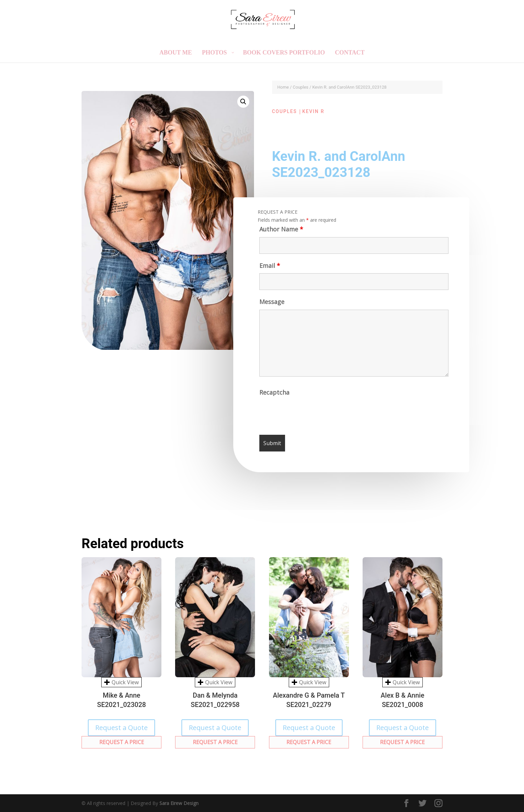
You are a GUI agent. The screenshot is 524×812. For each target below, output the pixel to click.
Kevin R (313, 111)
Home (283, 87)
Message (272, 302)
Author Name (281, 229)
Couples (301, 87)
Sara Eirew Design (179, 803)
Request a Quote (121, 728)
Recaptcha (274, 392)
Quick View (121, 682)
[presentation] (310, 413)
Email (270, 266)
